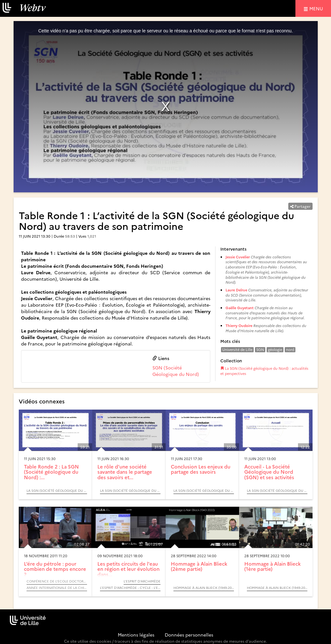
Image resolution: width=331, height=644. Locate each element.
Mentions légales (136, 635)
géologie (275, 350)
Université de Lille (237, 350)
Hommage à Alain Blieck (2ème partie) (199, 566)
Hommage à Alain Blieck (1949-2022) (204, 588)
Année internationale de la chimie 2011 (57, 588)
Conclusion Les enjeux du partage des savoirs (201, 469)
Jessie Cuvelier (238, 257)
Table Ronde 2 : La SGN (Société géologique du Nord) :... (51, 472)
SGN (260, 350)
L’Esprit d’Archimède (142, 581)
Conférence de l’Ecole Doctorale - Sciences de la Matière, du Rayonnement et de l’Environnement (57, 581)
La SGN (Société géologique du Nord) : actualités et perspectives (264, 371)
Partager (300, 206)
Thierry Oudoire (239, 326)
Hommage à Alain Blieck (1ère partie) (272, 566)
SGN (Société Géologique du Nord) (176, 371)
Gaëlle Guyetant (240, 308)
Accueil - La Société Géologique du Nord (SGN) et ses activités (269, 472)
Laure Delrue (236, 290)
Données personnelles (189, 635)
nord (290, 350)
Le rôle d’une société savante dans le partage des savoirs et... (125, 472)
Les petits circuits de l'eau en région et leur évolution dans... (128, 569)
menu (317, 8)
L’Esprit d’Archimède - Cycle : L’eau (130, 588)
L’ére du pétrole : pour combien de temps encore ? (55, 569)
